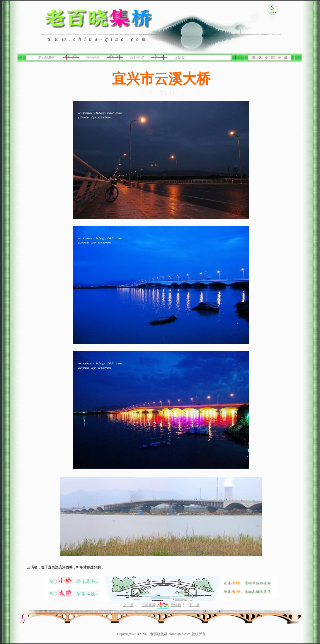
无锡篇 (180, 57)
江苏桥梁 (137, 57)
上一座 (128, 605)
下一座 (194, 605)
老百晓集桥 (47, 57)
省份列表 (93, 57)
